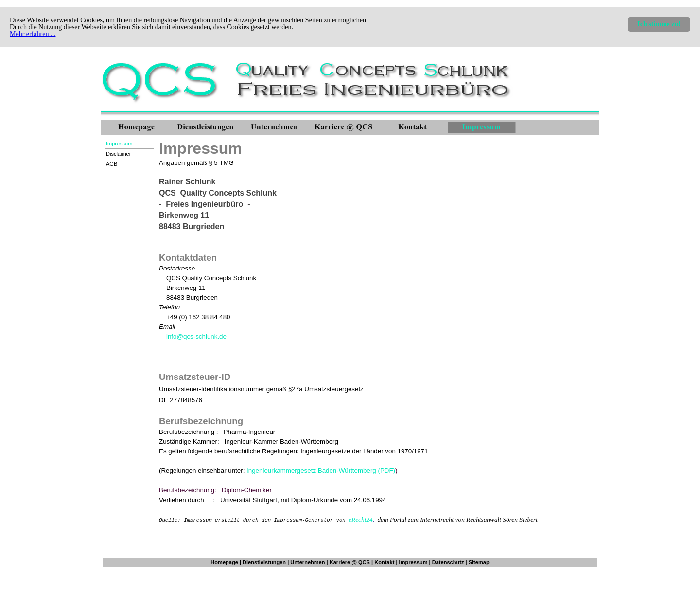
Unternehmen (307, 562)
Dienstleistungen (264, 562)
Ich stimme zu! (659, 24)
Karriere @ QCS (350, 562)
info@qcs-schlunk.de (196, 336)
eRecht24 (361, 519)
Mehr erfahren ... (33, 34)
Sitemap (479, 562)
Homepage (224, 562)
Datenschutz (448, 562)
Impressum (413, 562)
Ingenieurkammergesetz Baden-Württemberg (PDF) (321, 471)
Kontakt (384, 562)
